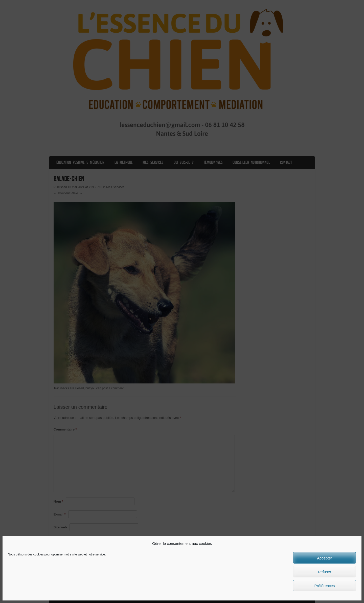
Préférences (325, 586)
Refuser (325, 572)
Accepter (324, 558)
